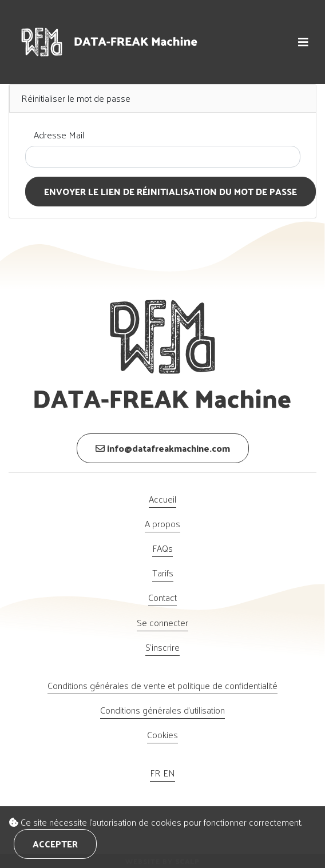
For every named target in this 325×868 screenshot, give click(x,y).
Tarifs (163, 573)
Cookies (162, 734)
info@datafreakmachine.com (163, 448)
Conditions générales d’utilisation (162, 710)
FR (156, 773)
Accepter (55, 844)
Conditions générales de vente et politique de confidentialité (162, 685)
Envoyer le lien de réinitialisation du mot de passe (171, 191)
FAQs (162, 548)
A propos (162, 523)
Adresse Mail (59, 135)
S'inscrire (162, 647)
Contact (162, 597)
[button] (303, 42)
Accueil (162, 499)
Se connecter (162, 622)
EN (169, 773)
